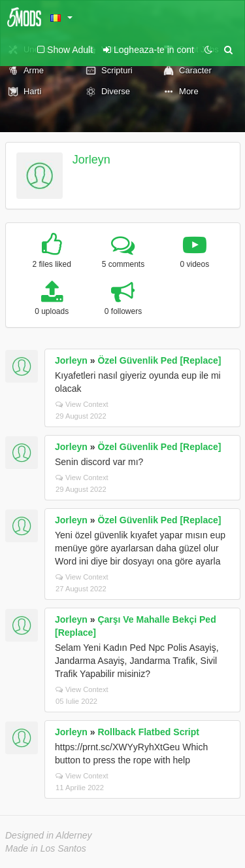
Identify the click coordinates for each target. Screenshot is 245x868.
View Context (82, 404)
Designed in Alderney (49, 835)
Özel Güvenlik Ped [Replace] (159, 360)
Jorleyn (91, 160)
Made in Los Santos (46, 848)
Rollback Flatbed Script (148, 732)
